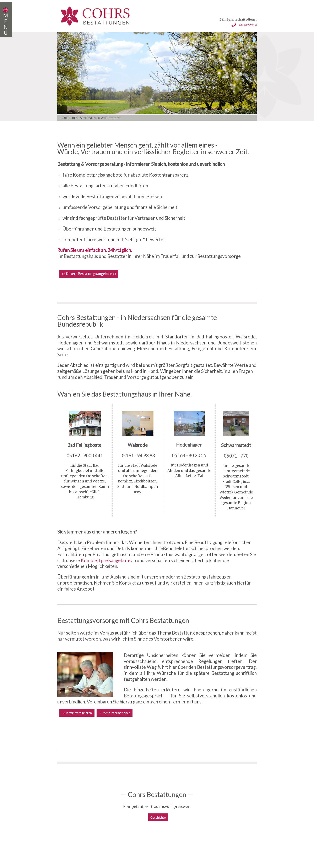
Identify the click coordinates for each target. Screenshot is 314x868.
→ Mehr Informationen (115, 713)
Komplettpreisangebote (106, 560)
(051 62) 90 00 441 (243, 25)
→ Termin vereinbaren (77, 713)
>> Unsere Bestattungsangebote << (89, 274)
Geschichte (158, 818)
